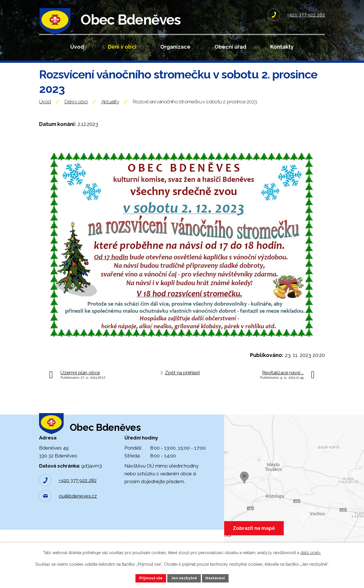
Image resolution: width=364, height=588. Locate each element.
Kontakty (282, 47)
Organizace (175, 47)
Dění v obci (122, 47)
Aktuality (110, 114)
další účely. (311, 552)
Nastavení (218, 578)
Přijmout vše (148, 578)
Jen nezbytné (184, 578)
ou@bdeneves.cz (78, 517)
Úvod (77, 47)
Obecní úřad (230, 47)
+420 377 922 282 (78, 502)
